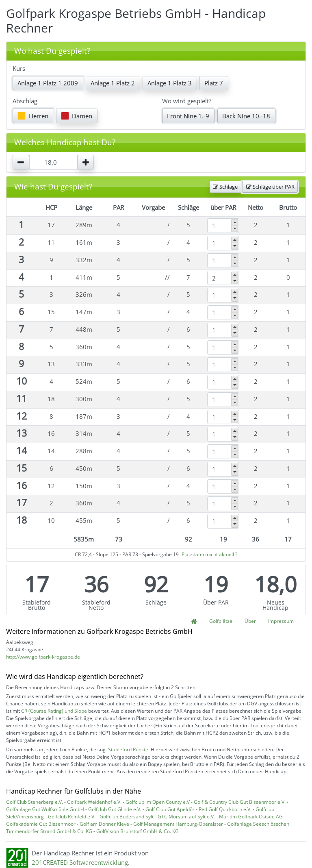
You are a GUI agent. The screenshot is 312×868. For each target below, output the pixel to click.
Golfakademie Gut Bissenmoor (41, 824)
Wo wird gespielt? (187, 101)
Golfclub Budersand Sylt (127, 817)
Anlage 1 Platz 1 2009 (48, 83)
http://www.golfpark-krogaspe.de (43, 657)
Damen (77, 116)
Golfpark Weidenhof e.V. (94, 802)
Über (250, 621)
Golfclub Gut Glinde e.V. (115, 809)
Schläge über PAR (270, 187)
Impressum (281, 621)
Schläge (225, 187)
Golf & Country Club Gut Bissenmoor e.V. (240, 802)
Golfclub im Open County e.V (158, 802)
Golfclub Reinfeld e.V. (72, 817)
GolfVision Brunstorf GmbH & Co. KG (138, 831)
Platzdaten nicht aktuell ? (209, 554)
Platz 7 (214, 83)
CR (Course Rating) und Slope (54, 711)
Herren (33, 116)
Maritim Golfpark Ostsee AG (251, 817)
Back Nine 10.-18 (246, 116)
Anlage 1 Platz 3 (170, 83)
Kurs (19, 68)
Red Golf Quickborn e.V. (225, 809)
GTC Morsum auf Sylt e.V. (186, 817)
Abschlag (25, 101)
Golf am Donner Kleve (104, 824)
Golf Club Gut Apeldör (170, 809)
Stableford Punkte (128, 749)
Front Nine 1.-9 (188, 116)
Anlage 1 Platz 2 (113, 83)
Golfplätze (221, 621)
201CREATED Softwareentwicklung (80, 862)
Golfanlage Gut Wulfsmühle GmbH (45, 809)
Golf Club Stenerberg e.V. (35, 802)
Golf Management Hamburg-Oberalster (178, 824)
